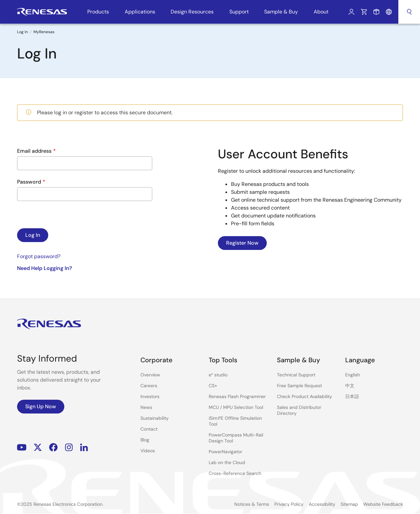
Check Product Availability (304, 396)
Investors (150, 396)
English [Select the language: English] (353, 375)
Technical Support (296, 375)
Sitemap (349, 504)
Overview (150, 375)
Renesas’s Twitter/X (38, 447)
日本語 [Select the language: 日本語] (352, 396)
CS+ (213, 386)
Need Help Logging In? (45, 268)
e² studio (218, 375)
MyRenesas (44, 32)
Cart (364, 12)
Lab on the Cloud (227, 462)
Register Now (242, 243)
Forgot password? (39, 256)
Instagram (69, 447)
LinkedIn (84, 447)
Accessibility (322, 504)
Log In (351, 12)
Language (389, 12)
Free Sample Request (299, 386)
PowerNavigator (225, 452)
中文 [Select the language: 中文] (350, 386)
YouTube (22, 447)
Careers (149, 386)
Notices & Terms (252, 504)
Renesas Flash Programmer (237, 396)
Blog (145, 440)
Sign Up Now (41, 406)
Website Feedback (383, 504)
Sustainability (155, 418)
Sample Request (376, 12)
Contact (149, 429)
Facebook (53, 447)
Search (409, 12)
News (146, 407)
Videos (148, 451)
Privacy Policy (289, 504)
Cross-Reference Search (235, 473)
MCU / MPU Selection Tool (236, 407)
